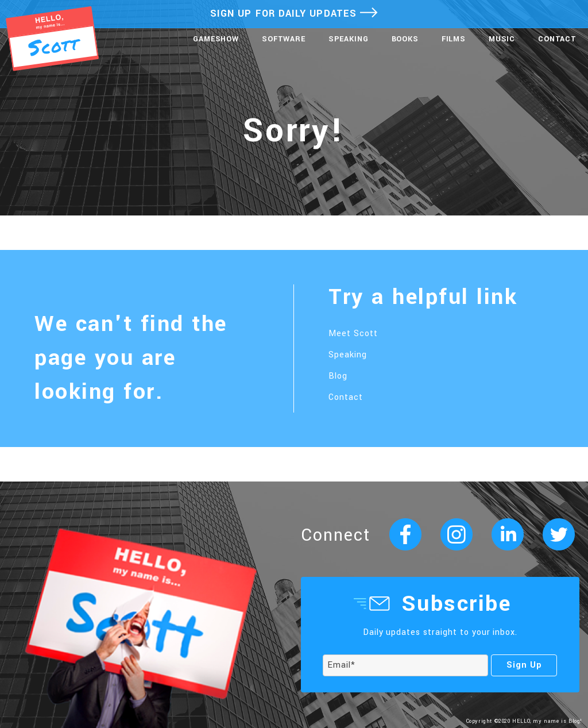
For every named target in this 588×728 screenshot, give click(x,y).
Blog (338, 376)
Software (284, 39)
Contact (557, 39)
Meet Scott (353, 334)
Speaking (349, 39)
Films (454, 39)
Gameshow (216, 39)
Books (405, 39)
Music (502, 39)
